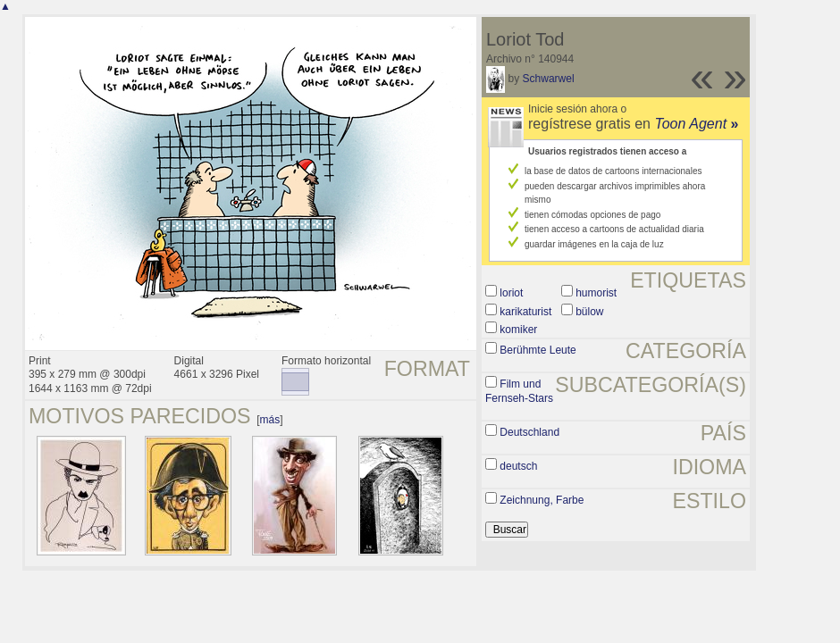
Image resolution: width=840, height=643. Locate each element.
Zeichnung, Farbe (542, 500)
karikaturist (525, 312)
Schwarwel (549, 79)
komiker (518, 330)
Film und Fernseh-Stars (519, 391)
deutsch (518, 466)
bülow (589, 312)
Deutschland (529, 432)
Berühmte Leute (538, 350)
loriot (511, 293)
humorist (596, 293)
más (270, 420)
